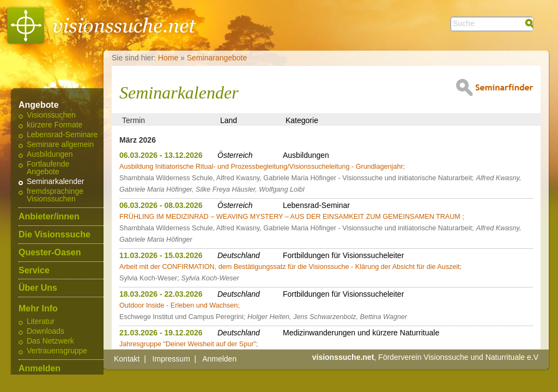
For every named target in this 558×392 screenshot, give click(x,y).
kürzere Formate (54, 125)
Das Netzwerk (50, 341)
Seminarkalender (55, 182)
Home (168, 58)
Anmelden (40, 369)
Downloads (46, 332)
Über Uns (38, 288)
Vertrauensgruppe (57, 351)
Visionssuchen (51, 115)
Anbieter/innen (49, 217)
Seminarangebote (217, 58)
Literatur (41, 322)
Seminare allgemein (60, 145)
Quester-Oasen (50, 253)
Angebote (39, 105)
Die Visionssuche (54, 235)
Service (34, 271)
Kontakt (127, 359)
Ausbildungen (50, 155)
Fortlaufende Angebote (48, 168)
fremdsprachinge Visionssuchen (55, 195)
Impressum (171, 359)
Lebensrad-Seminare (62, 135)
